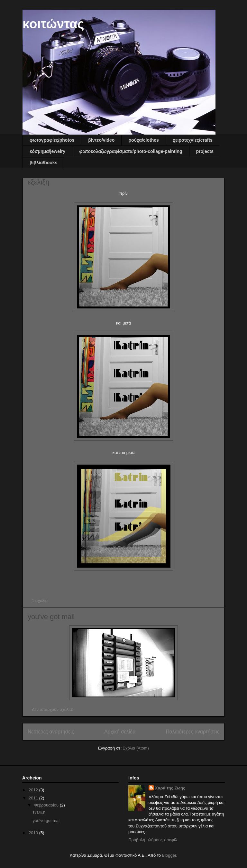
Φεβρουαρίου (47, 805)
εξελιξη (38, 182)
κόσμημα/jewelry (47, 151)
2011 (34, 798)
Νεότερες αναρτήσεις (51, 732)
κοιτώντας (53, 24)
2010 (34, 833)
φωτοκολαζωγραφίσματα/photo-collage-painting (131, 151)
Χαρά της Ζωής (170, 788)
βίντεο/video (101, 140)
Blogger (169, 855)
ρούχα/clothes (143, 140)
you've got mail (51, 617)
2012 (34, 790)
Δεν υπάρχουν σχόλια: (53, 709)
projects (205, 151)
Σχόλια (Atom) (136, 748)
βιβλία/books (43, 163)
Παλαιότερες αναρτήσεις (193, 732)
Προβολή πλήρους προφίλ (153, 840)
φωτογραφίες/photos (52, 140)
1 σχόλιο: (41, 601)
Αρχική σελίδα (120, 732)
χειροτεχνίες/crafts (193, 140)
